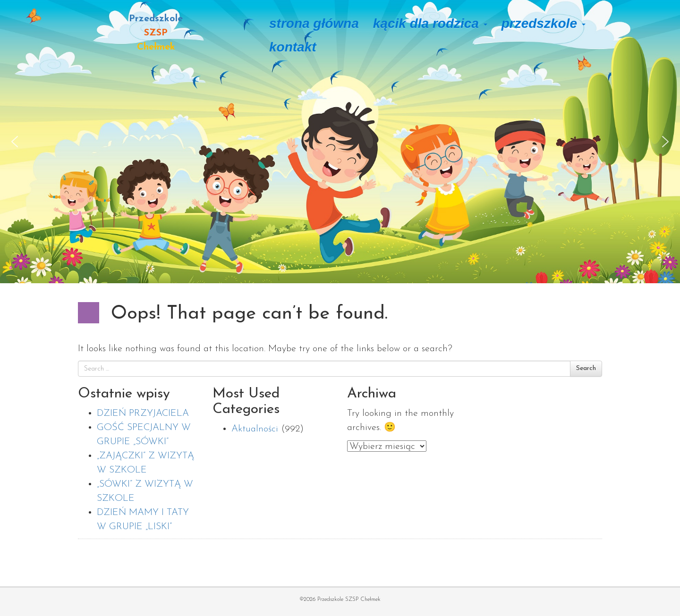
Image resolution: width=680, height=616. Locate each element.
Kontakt (293, 47)
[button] (15, 142)
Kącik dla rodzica (430, 23)
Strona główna (314, 23)
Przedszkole (544, 23)
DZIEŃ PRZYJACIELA (143, 413)
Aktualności (255, 429)
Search (586, 368)
